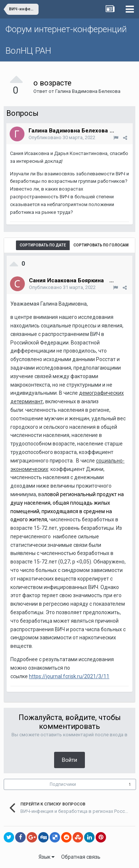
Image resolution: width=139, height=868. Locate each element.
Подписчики (63, 784)
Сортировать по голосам (101, 245)
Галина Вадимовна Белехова (88, 91)
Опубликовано (62, 137)
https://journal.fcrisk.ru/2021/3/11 (69, 676)
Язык (47, 857)
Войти (69, 760)
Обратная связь (81, 857)
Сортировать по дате (43, 245)
